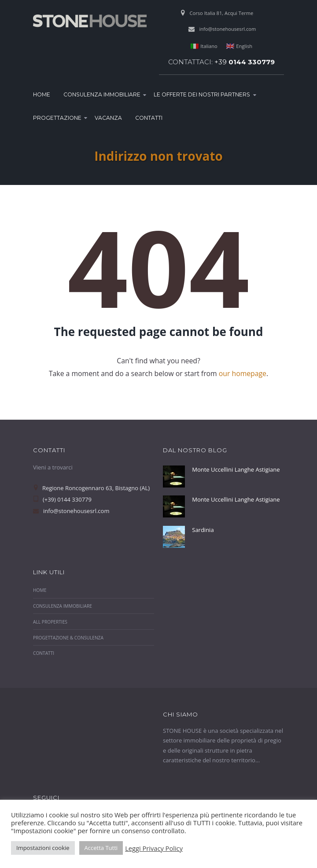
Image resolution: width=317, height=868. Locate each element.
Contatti (149, 118)
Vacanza (108, 118)
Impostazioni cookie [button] (43, 848)
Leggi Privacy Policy (154, 848)
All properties (50, 622)
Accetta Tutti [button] (101, 848)
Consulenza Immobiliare (102, 94)
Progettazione (57, 118)
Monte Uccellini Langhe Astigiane (236, 469)
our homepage (243, 373)
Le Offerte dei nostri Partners (202, 94)
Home (42, 94)
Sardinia (203, 530)
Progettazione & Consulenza (68, 638)
